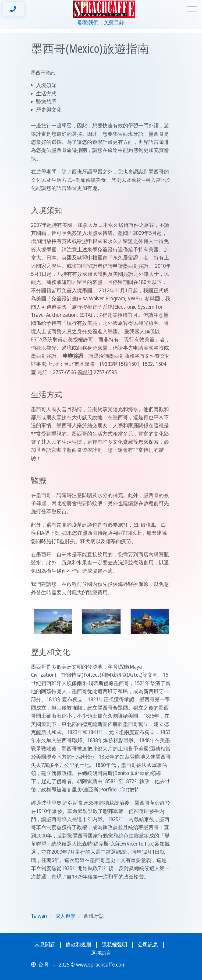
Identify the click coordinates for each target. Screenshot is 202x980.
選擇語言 (101, 953)
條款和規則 (78, 944)
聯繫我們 (88, 22)
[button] (43, 965)
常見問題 (45, 944)
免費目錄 (114, 22)
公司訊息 (148, 944)
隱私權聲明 (114, 944)
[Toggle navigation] (192, 9)
